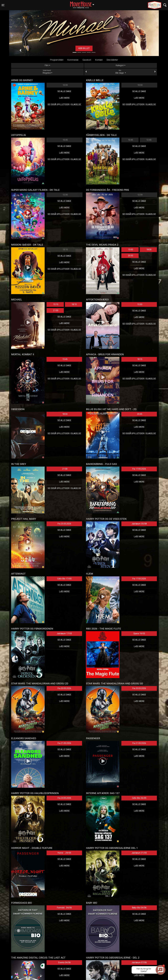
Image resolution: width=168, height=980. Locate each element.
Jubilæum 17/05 (64, 634)
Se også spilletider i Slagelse (64, 104)
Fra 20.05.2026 (64, 688)
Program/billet (57, 60)
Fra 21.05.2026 (64, 743)
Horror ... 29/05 (64, 853)
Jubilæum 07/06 (139, 962)
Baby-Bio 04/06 (139, 908)
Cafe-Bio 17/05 (64, 579)
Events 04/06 (64, 962)
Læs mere (64, 98)
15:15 (56, 304)
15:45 (65, 359)
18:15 (74, 304)
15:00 (131, 250)
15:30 (140, 304)
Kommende (73, 60)
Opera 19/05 (139, 634)
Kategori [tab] (120, 65)
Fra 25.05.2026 (64, 524)
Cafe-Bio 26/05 (139, 798)
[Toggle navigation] (3, 5)
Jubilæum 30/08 (139, 524)
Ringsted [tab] (47, 72)
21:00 (56, 310)
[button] (20, 50)
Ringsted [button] (83, 4)
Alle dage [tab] (121, 72)
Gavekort (87, 60)
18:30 (65, 414)
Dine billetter (112, 60)
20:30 (131, 256)
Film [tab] (47, 65)
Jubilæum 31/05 (139, 853)
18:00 (149, 250)
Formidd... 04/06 (64, 908)
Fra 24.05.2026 (64, 798)
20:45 (140, 414)
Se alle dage (64, 91)
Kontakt (99, 60)
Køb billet (84, 48)
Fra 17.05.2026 (139, 469)
